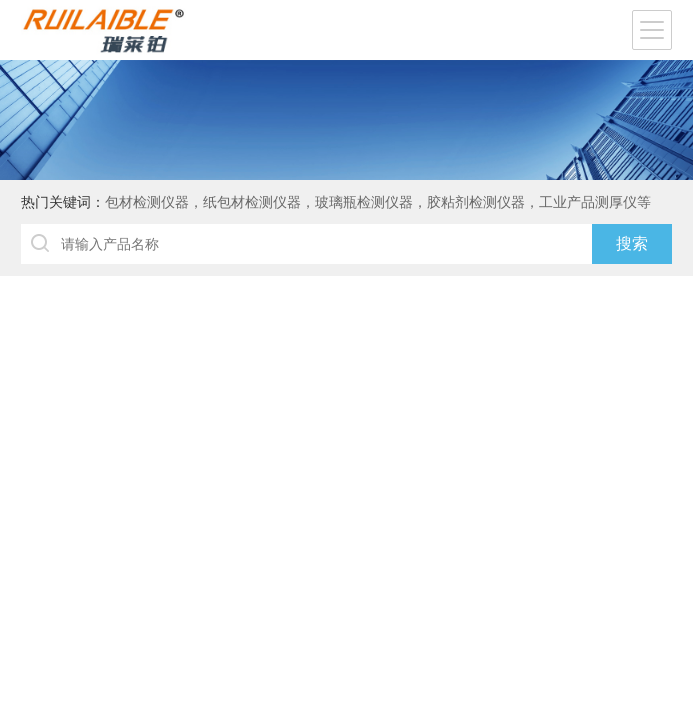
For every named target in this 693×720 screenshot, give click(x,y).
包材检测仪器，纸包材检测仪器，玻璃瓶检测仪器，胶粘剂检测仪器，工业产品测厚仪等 (378, 202)
